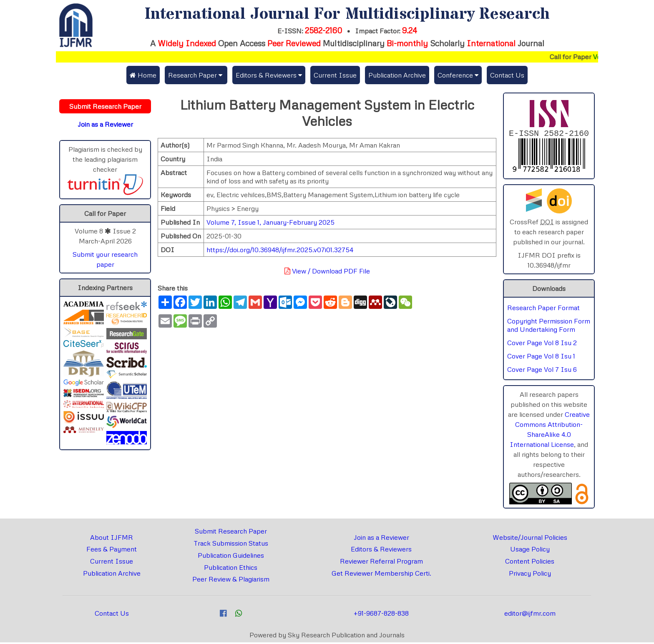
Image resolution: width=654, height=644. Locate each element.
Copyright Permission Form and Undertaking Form (549, 327)
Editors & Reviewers (381, 551)
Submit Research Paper (231, 533)
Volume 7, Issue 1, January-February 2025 (270, 222)
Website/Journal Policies (530, 539)
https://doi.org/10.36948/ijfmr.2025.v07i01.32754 (280, 250)
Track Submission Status (231, 545)
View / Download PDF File (327, 271)
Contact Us (507, 75)
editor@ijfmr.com (530, 615)
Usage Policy (530, 551)
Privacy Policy (530, 575)
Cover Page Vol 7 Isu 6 (542, 371)
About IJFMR (112, 539)
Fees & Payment (112, 551)
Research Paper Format (543, 309)
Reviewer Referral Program (381, 563)
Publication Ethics (231, 569)
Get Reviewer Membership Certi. (381, 575)
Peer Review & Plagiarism (231, 581)
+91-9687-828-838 (381, 615)
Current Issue (335, 75)
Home (143, 75)
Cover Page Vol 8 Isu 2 (542, 344)
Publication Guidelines (231, 557)
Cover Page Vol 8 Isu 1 (541, 358)
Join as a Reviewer (381, 539)
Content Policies (530, 563)
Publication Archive (397, 75)
